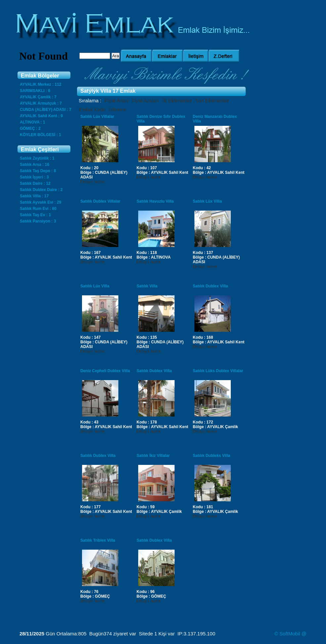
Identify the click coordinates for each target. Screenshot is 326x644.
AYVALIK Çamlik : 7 (38, 97)
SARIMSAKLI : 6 (35, 91)
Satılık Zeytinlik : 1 (37, 158)
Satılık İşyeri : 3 (34, 177)
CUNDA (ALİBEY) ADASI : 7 (46, 110)
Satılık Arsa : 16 (35, 165)
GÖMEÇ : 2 (30, 128)
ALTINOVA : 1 (32, 122)
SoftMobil (290, 634)
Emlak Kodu (92, 109)
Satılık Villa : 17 (34, 196)
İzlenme (118, 109)
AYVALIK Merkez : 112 (41, 84)
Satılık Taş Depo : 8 (38, 171)
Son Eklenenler (212, 100)
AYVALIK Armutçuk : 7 (41, 103)
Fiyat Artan (116, 100)
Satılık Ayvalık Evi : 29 (41, 202)
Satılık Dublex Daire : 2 (41, 190)
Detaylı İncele (92, 182)
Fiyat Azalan (145, 100)
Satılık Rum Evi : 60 (38, 209)
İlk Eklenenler (177, 100)
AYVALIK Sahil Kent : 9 (41, 116)
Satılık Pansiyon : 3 (38, 221)
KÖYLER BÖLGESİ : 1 (41, 135)
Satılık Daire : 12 (35, 183)
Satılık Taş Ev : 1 (35, 215)
